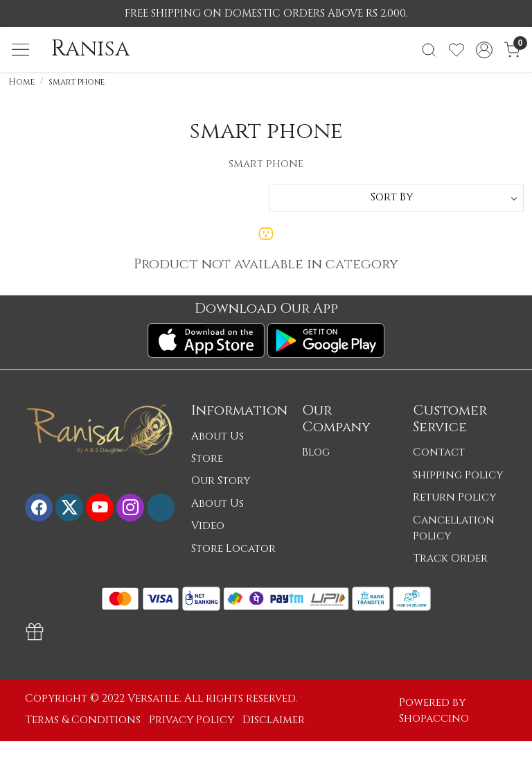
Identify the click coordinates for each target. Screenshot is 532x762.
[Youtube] (100, 508)
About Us (218, 436)
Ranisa (90, 49)
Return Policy (454, 497)
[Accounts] (484, 50)
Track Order (450, 558)
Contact (439, 452)
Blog (316, 452)
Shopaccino (434, 719)
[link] (429, 50)
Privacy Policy (192, 720)
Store (207, 459)
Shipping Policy (458, 475)
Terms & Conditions (83, 720)
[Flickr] (161, 508)
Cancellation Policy (454, 528)
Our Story (221, 481)
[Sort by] (396, 198)
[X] (69, 508)
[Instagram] (130, 508)
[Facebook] (39, 508)
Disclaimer (274, 720)
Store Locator (233, 549)
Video (208, 526)
